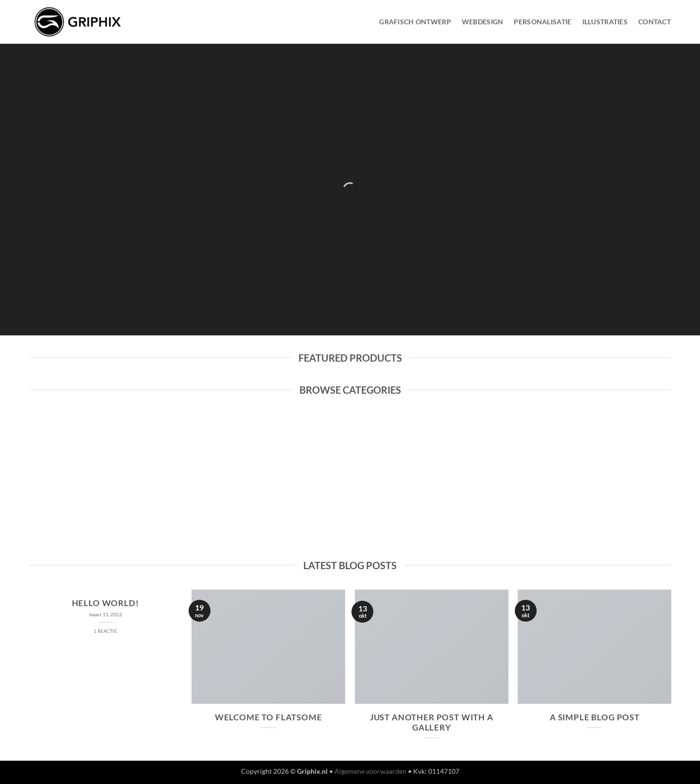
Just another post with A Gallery (432, 723)
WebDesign (483, 22)
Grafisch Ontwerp (415, 22)
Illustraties (605, 22)
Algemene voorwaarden (370, 771)
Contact (655, 22)
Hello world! (105, 603)
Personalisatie (542, 22)
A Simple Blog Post (595, 717)
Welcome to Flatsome (269, 717)
